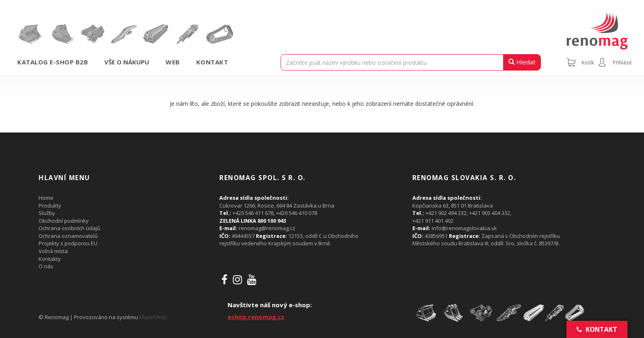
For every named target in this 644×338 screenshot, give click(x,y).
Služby (47, 213)
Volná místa (53, 251)
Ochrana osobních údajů (69, 228)
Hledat (522, 62)
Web (173, 62)
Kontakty (50, 259)
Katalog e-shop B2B (53, 62)
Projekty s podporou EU (68, 243)
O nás (46, 266)
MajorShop (153, 317)
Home (46, 198)
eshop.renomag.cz (256, 317)
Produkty (50, 206)
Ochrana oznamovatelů (68, 236)
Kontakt (212, 62)
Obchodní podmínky (64, 221)
